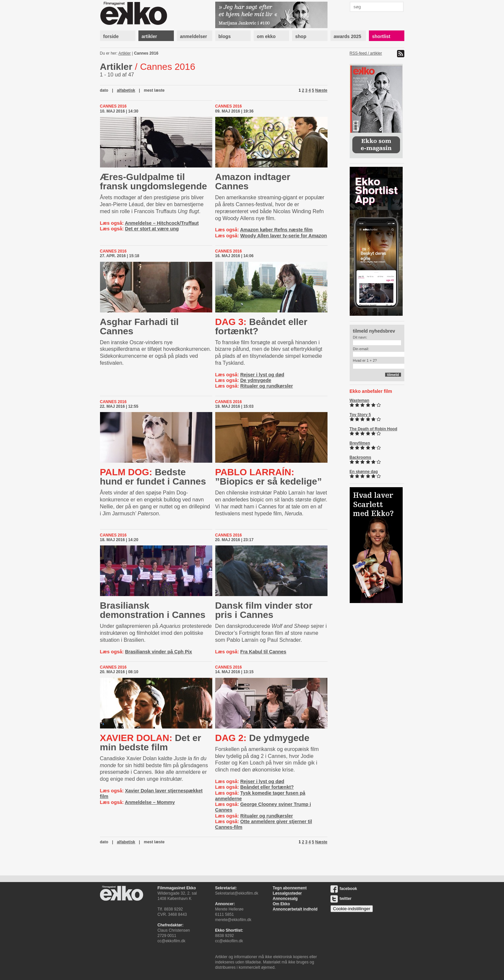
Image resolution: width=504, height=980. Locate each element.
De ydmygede (256, 380)
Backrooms (360, 457)
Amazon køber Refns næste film (276, 230)
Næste (321, 90)
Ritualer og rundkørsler (266, 386)
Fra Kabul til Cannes (263, 652)
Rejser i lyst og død (262, 375)
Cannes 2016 (146, 53)
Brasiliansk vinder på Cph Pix (158, 652)
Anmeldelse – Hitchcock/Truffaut (162, 223)
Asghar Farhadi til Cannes (139, 327)
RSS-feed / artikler (366, 53)
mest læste (154, 90)
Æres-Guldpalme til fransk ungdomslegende (154, 182)
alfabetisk (126, 90)
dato (104, 90)
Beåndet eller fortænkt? (261, 327)
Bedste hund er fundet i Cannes (153, 477)
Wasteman (360, 400)
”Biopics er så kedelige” (269, 477)
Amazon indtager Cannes (253, 182)
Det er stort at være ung (152, 229)
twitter (341, 899)
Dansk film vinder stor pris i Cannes (264, 610)
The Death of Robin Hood (374, 429)
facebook (344, 889)
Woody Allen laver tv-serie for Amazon (283, 236)
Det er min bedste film (151, 743)
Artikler (125, 53)
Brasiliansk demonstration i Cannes (153, 610)
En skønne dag (364, 472)
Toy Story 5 (360, 415)
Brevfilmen (360, 443)
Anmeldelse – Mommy (150, 802)
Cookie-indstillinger (352, 909)
